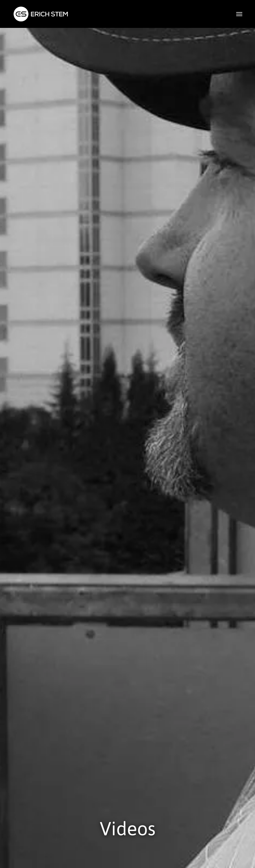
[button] (239, 14)
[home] (41, 14)
